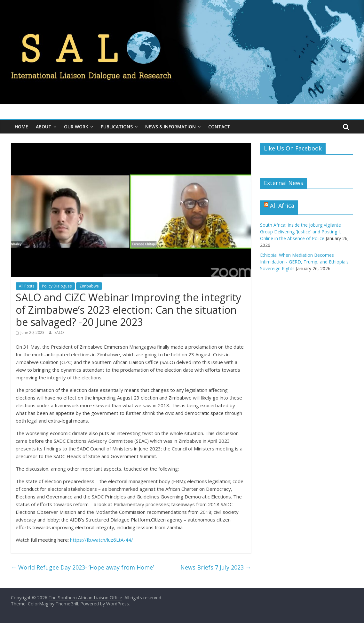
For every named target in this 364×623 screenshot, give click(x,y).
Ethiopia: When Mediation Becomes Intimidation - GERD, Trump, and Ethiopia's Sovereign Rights (304, 262)
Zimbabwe (89, 286)
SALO (59, 332)
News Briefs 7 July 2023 (216, 567)
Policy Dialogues (57, 286)
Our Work (76, 127)
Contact (219, 127)
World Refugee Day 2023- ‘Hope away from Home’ (82, 567)
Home (21, 127)
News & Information (170, 127)
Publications (117, 127)
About (44, 127)
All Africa (282, 206)
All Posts (27, 286)
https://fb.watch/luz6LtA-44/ (102, 540)
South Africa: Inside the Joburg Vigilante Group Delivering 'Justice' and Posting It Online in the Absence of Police (301, 232)
